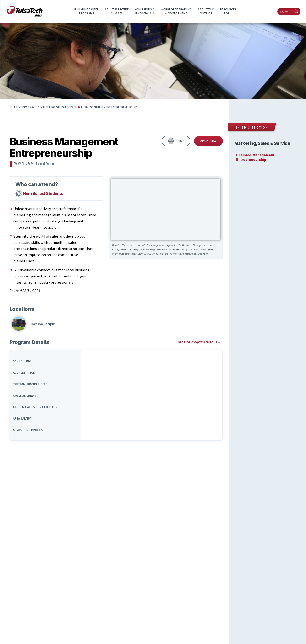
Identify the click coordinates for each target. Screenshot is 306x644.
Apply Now (208, 141)
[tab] (45, 359)
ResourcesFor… (228, 11)
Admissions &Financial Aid (145, 11)
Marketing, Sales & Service (59, 107)
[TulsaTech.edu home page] (24, 15)
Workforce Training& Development (176, 11)
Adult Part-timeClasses (117, 11)
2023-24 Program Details (197, 342)
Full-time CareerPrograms (87, 11)
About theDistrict (206, 11)
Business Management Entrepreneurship (109, 107)
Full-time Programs (23, 107)
